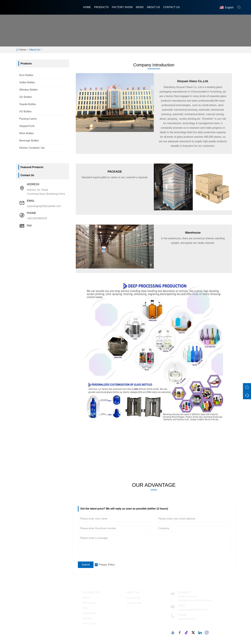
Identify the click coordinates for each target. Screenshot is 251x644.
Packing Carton (28, 119)
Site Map (87, 618)
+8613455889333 (37, 218)
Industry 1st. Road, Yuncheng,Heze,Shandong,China (46, 192)
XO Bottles (25, 111)
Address (184, 592)
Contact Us (171, 7)
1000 (174, 455)
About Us (153, 7)
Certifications (89, 613)
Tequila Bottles (28, 104)
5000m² (134, 455)
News (140, 7)
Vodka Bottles (27, 82)
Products (101, 7)
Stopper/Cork (27, 126)
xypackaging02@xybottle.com (44, 206)
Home (87, 7)
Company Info (133, 598)
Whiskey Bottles (29, 90)
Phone (183, 615)
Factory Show (122, 7)
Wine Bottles (27, 133)
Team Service (89, 603)
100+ (93, 455)
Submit (86, 565)
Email (182, 606)
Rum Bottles (26, 75)
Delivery (87, 598)
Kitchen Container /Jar (32, 148)
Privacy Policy (107, 565)
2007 (214, 455)
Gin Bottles (26, 97)
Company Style (134, 603)
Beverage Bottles (29, 141)
